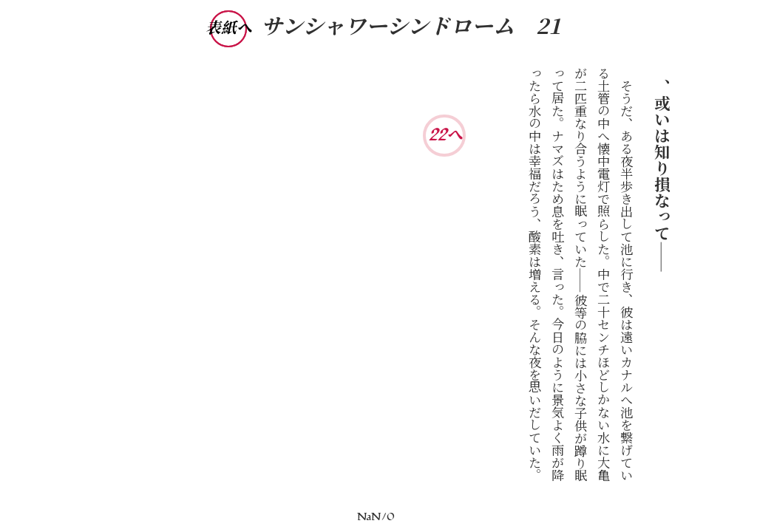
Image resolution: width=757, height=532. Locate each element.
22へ (446, 135)
